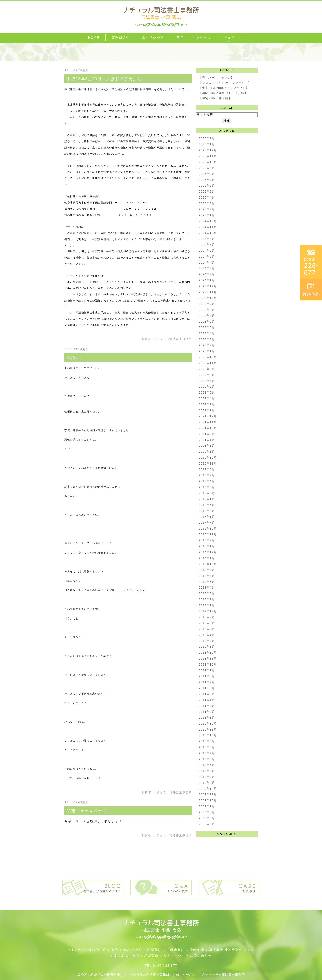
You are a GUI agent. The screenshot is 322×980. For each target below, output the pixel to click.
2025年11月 (208, 156)
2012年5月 (207, 629)
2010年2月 (207, 783)
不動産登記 (176, 950)
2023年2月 (207, 345)
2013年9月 (207, 570)
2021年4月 (207, 440)
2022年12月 (208, 357)
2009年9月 (207, 806)
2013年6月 (207, 582)
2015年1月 (207, 546)
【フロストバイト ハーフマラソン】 (225, 83)
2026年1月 (207, 144)
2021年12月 (208, 416)
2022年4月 (207, 398)
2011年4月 (207, 700)
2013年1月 (207, 605)
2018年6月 (207, 505)
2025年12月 (208, 150)
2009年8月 (207, 812)
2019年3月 (207, 487)
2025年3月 (207, 203)
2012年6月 (207, 623)
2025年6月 (207, 186)
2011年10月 (208, 664)
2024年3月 (207, 268)
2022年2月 (207, 404)
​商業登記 (154, 950)
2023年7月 (207, 316)
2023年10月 (208, 298)
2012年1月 (207, 647)
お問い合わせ (201, 956)
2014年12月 (208, 552)
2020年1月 (207, 452)
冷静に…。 (78, 358)
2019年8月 (207, 469)
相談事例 (151, 956)
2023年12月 (208, 286)
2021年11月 (208, 422)
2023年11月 (208, 292)
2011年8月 (207, 676)
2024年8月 (207, 239)
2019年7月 (207, 475)
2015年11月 (208, 534)
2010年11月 (208, 730)
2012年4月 (207, 635)
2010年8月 (207, 747)
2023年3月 (207, 339)
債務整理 (197, 950)
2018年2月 (207, 511)
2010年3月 (207, 777)
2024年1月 (207, 280)
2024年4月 (207, 263)
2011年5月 (207, 694)
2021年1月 (207, 446)
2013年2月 (207, 599)
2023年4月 (207, 333)
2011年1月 (207, 718)
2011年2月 (207, 712)
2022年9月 (207, 369)
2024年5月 (207, 257)
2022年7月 (207, 381)
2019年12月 (208, 458)
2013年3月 (207, 593)
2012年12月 (208, 611)
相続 (139, 950)
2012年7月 (207, 617)
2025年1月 (207, 215)
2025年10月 (208, 162)
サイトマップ (174, 956)
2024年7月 (207, 245)
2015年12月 (208, 529)
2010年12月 (208, 724)
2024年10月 (208, 233)
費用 (115, 950)
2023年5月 (207, 327)
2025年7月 (207, 180)
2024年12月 (208, 221)
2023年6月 (207, 322)
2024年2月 (207, 274)
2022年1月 (207, 410)
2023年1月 (207, 351)
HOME (78, 950)
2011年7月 (207, 682)
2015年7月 (207, 540)
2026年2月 (207, 138)
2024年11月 (208, 227)
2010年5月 (207, 765)
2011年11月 (208, 659)
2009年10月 (208, 800)
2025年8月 (207, 174)
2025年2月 (207, 209)
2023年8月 (207, 310)
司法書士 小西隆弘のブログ (231, 950)
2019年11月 (208, 464)
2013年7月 (207, 576)
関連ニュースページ (86, 811)
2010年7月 (207, 753)
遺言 (127, 950)
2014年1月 (207, 558)
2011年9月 (207, 670)
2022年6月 (207, 387)
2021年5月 (207, 434)
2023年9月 (207, 304)
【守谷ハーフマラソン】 (216, 78)
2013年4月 (207, 588)
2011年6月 (207, 688)
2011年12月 (208, 653)
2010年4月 (207, 771)
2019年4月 (207, 481)
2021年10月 (208, 428)
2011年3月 (207, 706)
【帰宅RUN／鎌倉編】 (215, 98)
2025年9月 (207, 168)
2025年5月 (207, 192)
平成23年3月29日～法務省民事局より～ (106, 79)
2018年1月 (207, 517)
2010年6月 (207, 759)
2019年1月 (207, 499)
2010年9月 (207, 741)
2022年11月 (208, 363)
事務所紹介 (97, 950)
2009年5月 (207, 824)
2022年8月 (207, 375)
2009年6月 (207, 818)
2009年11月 (208, 794)
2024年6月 (207, 251)
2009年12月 (208, 789)
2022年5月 (207, 392)
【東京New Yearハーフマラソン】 (224, 88)
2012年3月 (207, 641)
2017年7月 (207, 523)
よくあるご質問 (127, 956)
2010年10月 (208, 735)
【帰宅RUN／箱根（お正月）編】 (223, 93)
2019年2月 (207, 493)
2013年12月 (208, 564)
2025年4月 (207, 197)
